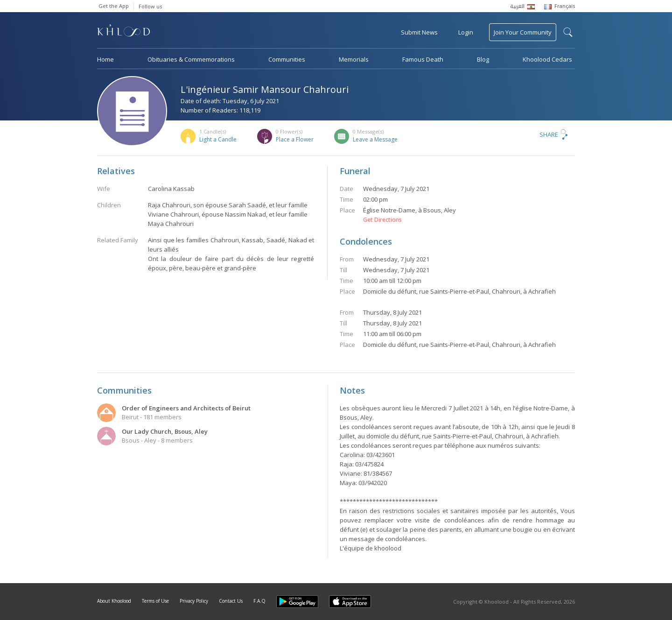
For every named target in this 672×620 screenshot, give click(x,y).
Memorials (354, 59)
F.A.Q (259, 601)
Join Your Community (523, 32)
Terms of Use (155, 601)
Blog (483, 59)
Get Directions (382, 220)
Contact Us (231, 601)
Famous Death (423, 59)
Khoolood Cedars (547, 59)
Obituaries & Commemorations (191, 59)
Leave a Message (375, 139)
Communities (287, 59)
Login (466, 32)
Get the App (114, 6)
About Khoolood (114, 601)
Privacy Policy (194, 601)
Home (105, 59)
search (568, 32)
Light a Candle (218, 139)
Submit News (419, 32)
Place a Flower (295, 139)
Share (549, 134)
